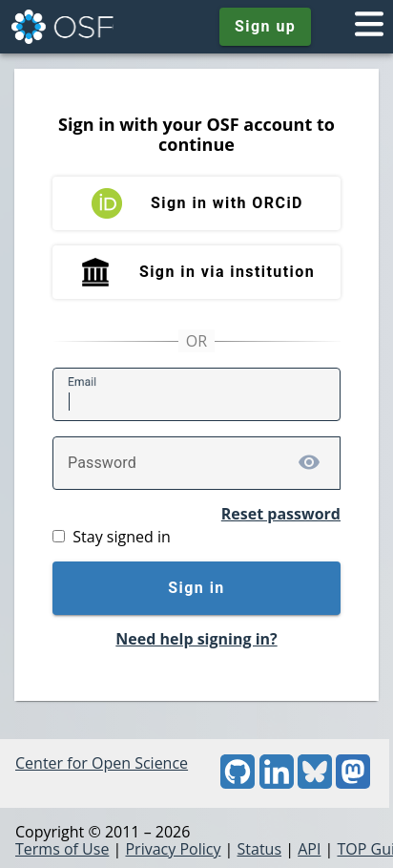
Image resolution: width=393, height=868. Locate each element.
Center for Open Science (102, 763)
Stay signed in (121, 537)
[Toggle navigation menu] (369, 27)
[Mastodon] (353, 783)
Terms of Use (62, 849)
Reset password (281, 514)
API (309, 849)
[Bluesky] (315, 783)
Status (260, 849)
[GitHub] (238, 783)
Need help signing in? (196, 639)
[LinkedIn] (277, 783)
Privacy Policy (173, 849)
